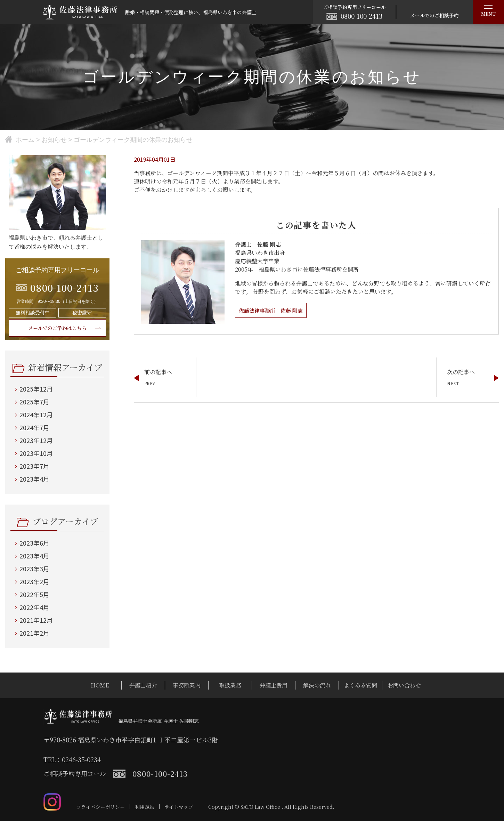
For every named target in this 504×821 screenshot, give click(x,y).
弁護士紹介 (143, 685)
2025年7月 (34, 402)
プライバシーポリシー (100, 807)
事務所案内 (187, 685)
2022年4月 (34, 607)
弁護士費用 (274, 685)
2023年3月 (34, 569)
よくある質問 (360, 685)
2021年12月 (36, 620)
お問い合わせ (404, 685)
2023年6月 (34, 543)
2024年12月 (36, 414)
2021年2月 (34, 633)
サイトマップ (179, 807)
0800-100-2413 (361, 16)
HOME (100, 685)
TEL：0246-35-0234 (72, 759)
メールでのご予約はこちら (57, 328)
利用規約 (145, 807)
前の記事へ (158, 372)
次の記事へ (461, 372)
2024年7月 (34, 427)
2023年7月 (34, 466)
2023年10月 (36, 453)
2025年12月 (36, 389)
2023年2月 (34, 581)
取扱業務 (230, 685)
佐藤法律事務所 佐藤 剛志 (273, 310)
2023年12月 (36, 440)
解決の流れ (317, 685)
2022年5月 (34, 594)
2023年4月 (34, 479)
